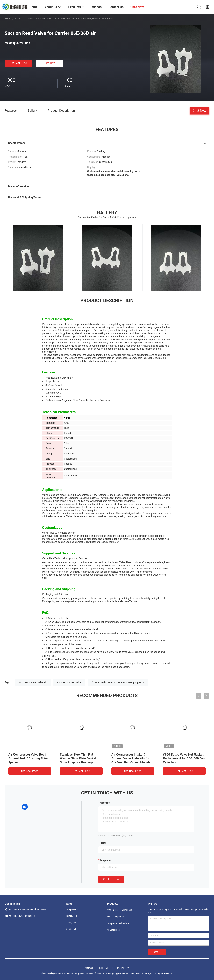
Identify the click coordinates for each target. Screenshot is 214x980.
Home (8, 19)
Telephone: (106, 860)
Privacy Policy (122, 968)
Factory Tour (72, 916)
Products (19, 19)
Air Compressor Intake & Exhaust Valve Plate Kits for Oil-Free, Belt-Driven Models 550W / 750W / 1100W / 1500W (131, 762)
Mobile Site (104, 968)
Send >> (157, 952)
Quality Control (73, 922)
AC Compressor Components (120, 910)
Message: (105, 803)
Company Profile (74, 910)
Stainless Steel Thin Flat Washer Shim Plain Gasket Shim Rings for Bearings (78, 758)
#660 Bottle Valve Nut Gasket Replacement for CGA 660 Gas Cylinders (184, 758)
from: (103, 843)
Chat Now (50, 63)
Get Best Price (18, 63)
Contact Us (71, 929)
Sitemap (89, 968)
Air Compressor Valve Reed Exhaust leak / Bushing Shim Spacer (28, 758)
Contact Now (111, 879)
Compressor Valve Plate (118, 923)
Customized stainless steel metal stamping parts (118, 682)
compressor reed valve (69, 682)
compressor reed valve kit (33, 682)
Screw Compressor (116, 917)
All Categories (113, 930)
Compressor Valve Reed (39, 19)
